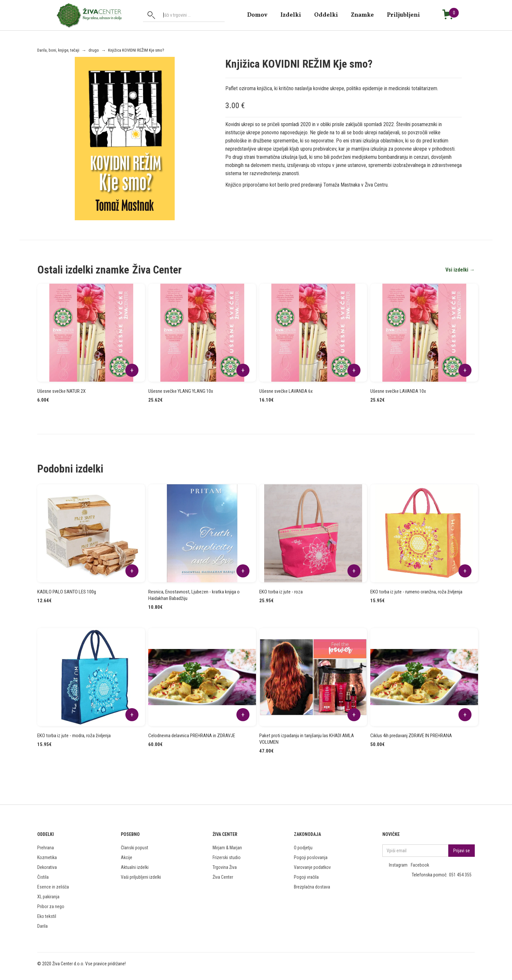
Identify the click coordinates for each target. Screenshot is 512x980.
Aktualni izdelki (135, 867)
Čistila (43, 877)
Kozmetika (47, 857)
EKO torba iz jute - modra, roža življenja (74, 736)
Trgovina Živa (225, 867)
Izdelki (291, 15)
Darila (42, 926)
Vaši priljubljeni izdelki (141, 877)
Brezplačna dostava (312, 887)
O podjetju (303, 848)
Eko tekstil (47, 916)
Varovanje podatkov (312, 867)
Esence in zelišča (53, 887)
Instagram (398, 865)
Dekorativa (47, 867)
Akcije (127, 857)
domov (257, 15)
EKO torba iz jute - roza (281, 592)
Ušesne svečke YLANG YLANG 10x (181, 391)
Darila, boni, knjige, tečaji (58, 50)
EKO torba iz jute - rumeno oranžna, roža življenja (416, 592)
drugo (94, 50)
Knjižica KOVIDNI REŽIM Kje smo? (136, 50)
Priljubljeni (403, 15)
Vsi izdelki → (460, 270)
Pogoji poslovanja (311, 857)
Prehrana (46, 848)
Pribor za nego (51, 906)
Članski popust (135, 848)
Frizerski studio (227, 857)
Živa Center (223, 877)
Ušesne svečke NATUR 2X (61, 391)
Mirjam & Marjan (227, 848)
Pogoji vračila (306, 877)
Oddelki (326, 15)
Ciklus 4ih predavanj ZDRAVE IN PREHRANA (411, 736)
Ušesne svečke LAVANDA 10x (398, 391)
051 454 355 (460, 875)
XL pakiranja (48, 897)
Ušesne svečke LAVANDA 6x (286, 391)
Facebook (420, 865)
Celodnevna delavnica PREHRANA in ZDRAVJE (192, 736)
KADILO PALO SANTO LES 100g (67, 592)
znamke (362, 15)
